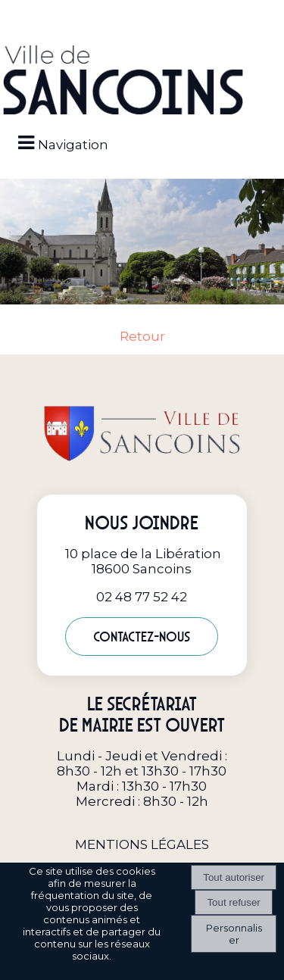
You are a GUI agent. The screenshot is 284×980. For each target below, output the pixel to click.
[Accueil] (123, 81)
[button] (142, 17)
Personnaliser (234, 934)
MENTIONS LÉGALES (142, 844)
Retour (142, 336)
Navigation (73, 145)
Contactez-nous (142, 637)
